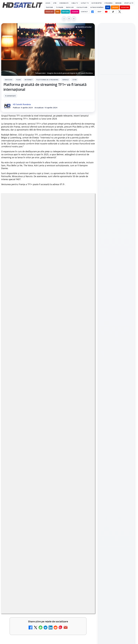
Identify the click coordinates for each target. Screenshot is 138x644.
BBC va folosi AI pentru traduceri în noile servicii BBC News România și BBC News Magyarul (41, 526)
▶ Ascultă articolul (84, 27)
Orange (115, 7)
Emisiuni (118, 3)
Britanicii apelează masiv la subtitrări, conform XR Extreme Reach (42, 457)
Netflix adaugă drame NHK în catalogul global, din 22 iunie (42, 481)
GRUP (99, 12)
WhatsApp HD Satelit (117, 323)
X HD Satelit (117, 343)
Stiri (75, 80)
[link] (48, 463)
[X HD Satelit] (120, 12)
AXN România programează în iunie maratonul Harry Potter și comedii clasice (116, 118)
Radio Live (70, 7)
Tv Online (60, 7)
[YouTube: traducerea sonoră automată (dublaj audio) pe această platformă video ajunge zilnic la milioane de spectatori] (85, 509)
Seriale (66, 80)
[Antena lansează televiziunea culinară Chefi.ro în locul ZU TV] (85, 578)
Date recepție (97, 3)
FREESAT (112, 382)
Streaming (108, 3)
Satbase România (97, 7)
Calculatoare (82, 7)
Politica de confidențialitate (116, 426)
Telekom (75, 12)
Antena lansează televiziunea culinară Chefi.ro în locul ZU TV (41, 572)
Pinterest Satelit (116, 350)
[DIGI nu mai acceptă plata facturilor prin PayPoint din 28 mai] (85, 624)
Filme (18, 80)
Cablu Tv (75, 3)
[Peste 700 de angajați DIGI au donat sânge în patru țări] (116, 63)
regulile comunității (41, 383)
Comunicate (64, 3)
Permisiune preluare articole (117, 411)
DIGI (108, 7)
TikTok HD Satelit (117, 337)
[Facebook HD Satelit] (93, 12)
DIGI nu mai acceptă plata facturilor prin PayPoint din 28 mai (42, 618)
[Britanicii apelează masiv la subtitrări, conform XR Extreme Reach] (85, 463)
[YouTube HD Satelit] (106, 12)
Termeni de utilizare (117, 419)
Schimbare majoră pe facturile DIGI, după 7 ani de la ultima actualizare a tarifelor (42, 595)
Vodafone (125, 7)
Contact (84, 12)
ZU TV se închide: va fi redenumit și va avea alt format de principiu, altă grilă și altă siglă (40, 549)
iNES (58, 12)
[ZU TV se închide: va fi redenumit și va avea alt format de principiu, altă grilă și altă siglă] (85, 555)
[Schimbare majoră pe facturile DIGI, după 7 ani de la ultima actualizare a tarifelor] (85, 601)
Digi (103, 382)
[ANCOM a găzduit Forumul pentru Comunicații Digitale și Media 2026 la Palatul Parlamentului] (116, 100)
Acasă (48, 3)
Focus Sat (50, 12)
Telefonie (49, 7)
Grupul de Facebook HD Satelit (116, 315)
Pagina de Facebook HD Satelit (116, 305)
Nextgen (66, 12)
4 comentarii (10, 96)
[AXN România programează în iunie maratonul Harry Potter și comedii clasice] (116, 134)
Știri (55, 3)
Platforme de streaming (47, 80)
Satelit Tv (85, 3)
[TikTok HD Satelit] (113, 12)
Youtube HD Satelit (117, 330)
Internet (29, 80)
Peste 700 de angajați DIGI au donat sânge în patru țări (115, 48)
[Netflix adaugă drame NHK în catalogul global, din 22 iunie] (85, 486)
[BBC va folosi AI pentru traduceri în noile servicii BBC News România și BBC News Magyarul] (85, 532)
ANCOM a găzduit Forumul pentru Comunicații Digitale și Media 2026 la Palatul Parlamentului (115, 82)
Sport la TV (129, 3)
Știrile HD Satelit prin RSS (116, 358)
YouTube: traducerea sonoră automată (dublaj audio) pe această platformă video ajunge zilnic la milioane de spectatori (42, 505)
